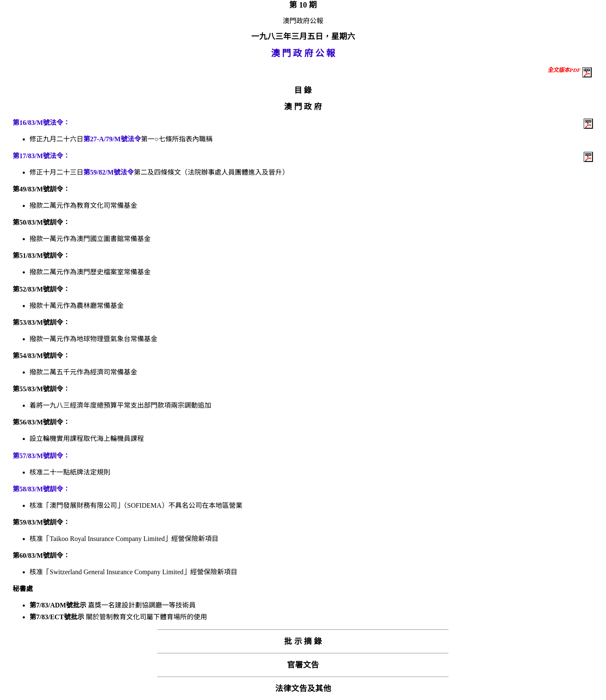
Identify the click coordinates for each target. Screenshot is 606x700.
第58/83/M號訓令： (41, 489)
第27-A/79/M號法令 (112, 139)
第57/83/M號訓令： (41, 456)
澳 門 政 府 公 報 (303, 53)
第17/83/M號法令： (41, 156)
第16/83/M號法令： (41, 123)
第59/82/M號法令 (109, 172)
